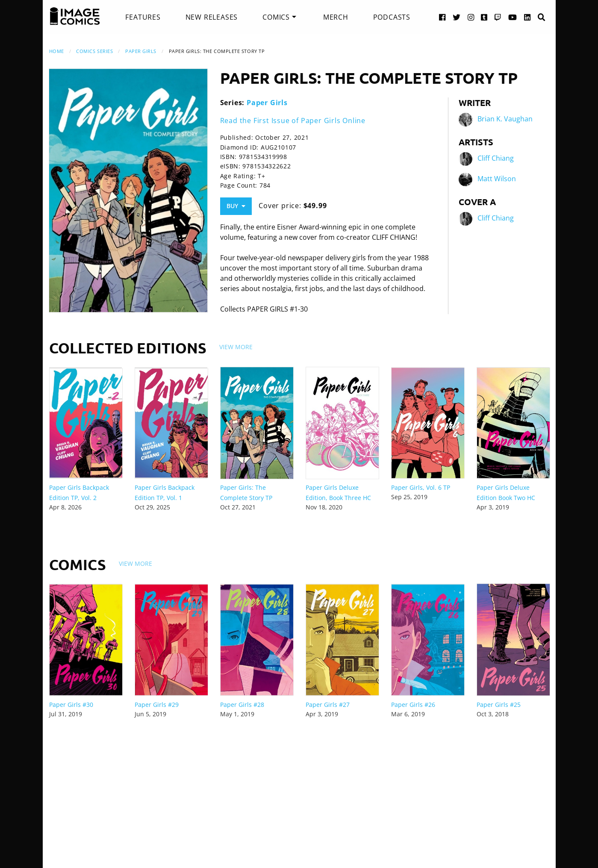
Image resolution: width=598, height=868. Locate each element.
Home (57, 51)
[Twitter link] (457, 17)
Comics (276, 17)
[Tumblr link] (484, 17)
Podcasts (392, 17)
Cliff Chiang (496, 158)
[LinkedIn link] (527, 17)
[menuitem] (143, 17)
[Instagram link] (471, 17)
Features (143, 17)
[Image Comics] (75, 16)
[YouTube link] (513, 17)
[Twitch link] (498, 17)
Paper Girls (141, 51)
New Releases (212, 17)
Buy (236, 206)
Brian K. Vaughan (505, 119)
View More (236, 347)
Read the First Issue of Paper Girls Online (293, 121)
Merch (336, 17)
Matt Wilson (497, 179)
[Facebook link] (442, 17)
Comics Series (94, 51)
